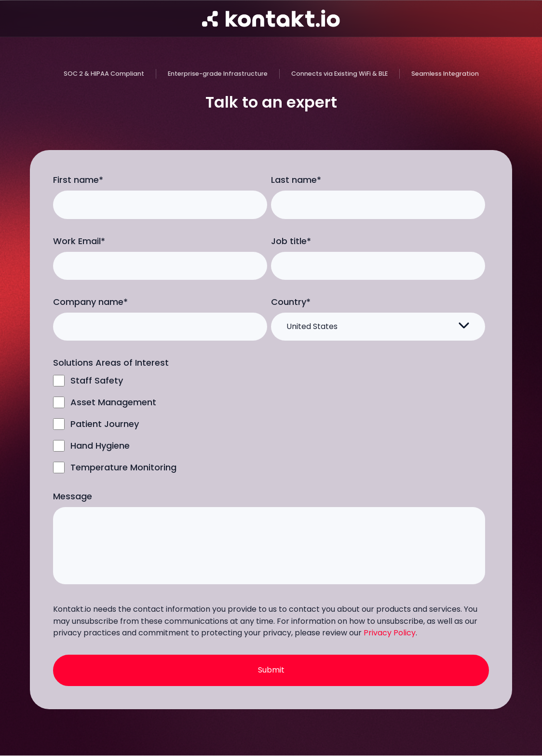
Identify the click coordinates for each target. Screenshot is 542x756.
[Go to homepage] (271, 18)
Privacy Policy (390, 633)
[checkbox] (269, 424)
